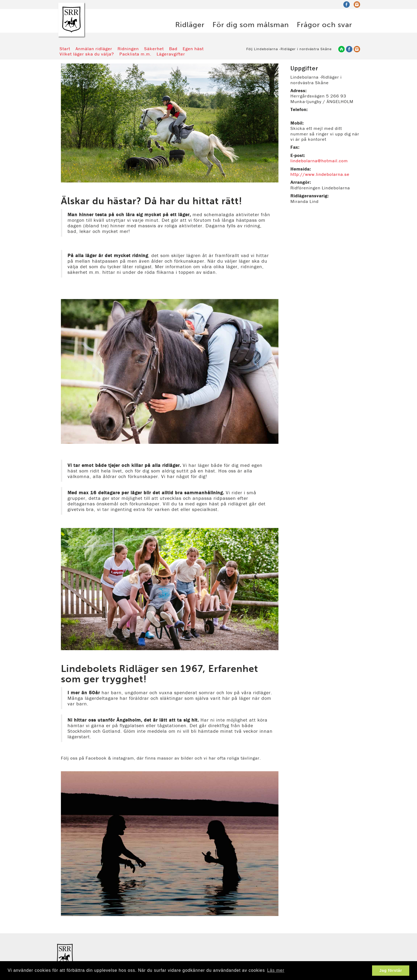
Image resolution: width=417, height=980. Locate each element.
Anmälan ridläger (94, 49)
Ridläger (190, 24)
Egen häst (193, 49)
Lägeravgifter (171, 54)
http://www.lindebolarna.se (320, 174)
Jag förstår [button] (391, 970)
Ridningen (128, 49)
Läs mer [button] (276, 970)
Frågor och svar (324, 24)
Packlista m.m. (135, 54)
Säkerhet (154, 49)
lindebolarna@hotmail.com (319, 161)
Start (65, 49)
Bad (173, 49)
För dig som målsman (251, 24)
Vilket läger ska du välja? (87, 54)
